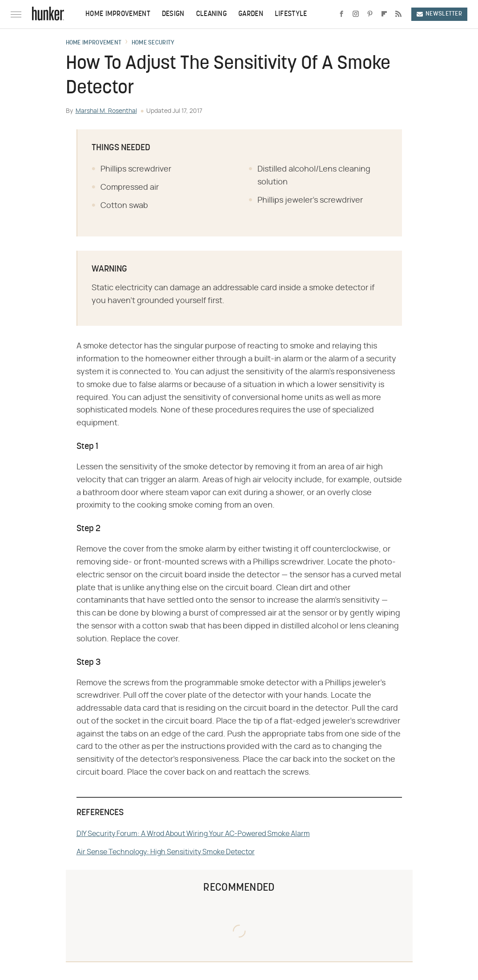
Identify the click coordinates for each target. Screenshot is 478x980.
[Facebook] (341, 14)
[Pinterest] (370, 14)
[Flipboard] (384, 14)
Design (173, 14)
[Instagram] (356, 14)
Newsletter (439, 14)
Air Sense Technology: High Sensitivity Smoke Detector (166, 852)
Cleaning (211, 14)
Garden (251, 14)
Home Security (153, 43)
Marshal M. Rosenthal (106, 111)
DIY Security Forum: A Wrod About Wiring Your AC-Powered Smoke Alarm (193, 834)
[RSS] (398, 14)
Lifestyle (291, 14)
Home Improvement (118, 14)
